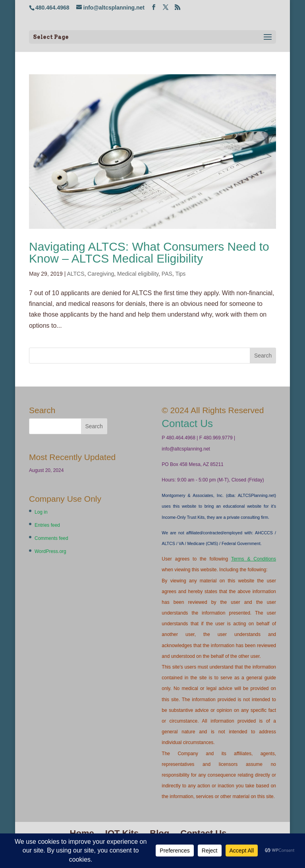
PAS (167, 274)
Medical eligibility (138, 274)
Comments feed (51, 538)
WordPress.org (50, 551)
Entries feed (47, 525)
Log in (41, 512)
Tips (180, 274)
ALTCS (75, 274)
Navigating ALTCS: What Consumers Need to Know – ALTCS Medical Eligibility (149, 252)
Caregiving (101, 274)
